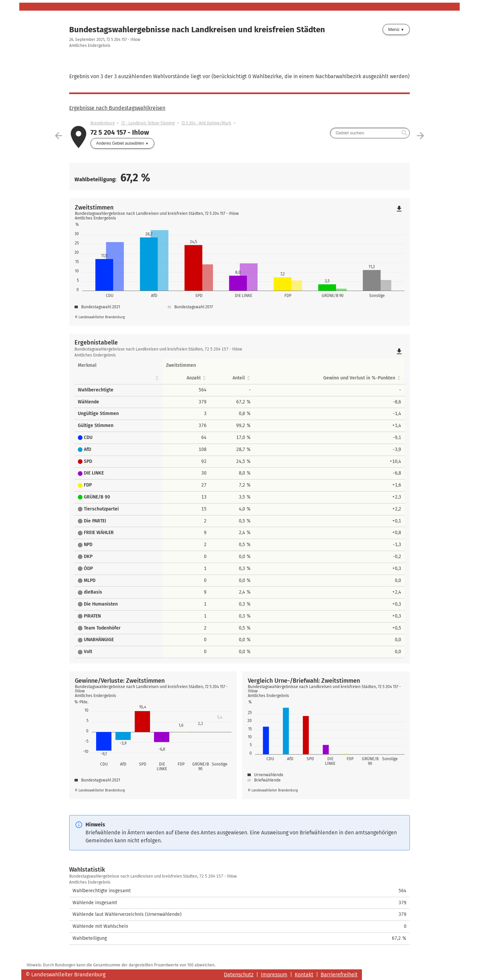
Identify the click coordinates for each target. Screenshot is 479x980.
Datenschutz (239, 975)
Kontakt (304, 975)
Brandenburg (102, 123)
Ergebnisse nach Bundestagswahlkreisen (117, 108)
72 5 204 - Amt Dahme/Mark (206, 123)
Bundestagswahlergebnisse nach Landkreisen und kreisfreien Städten (197, 30)
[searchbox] (370, 133)
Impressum (274, 975)
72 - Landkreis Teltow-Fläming (148, 123)
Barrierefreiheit (339, 975)
